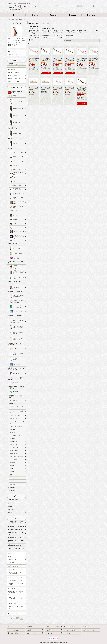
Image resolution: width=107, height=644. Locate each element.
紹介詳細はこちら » (14, 44)
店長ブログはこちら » (14, 46)
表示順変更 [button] (68, 40)
